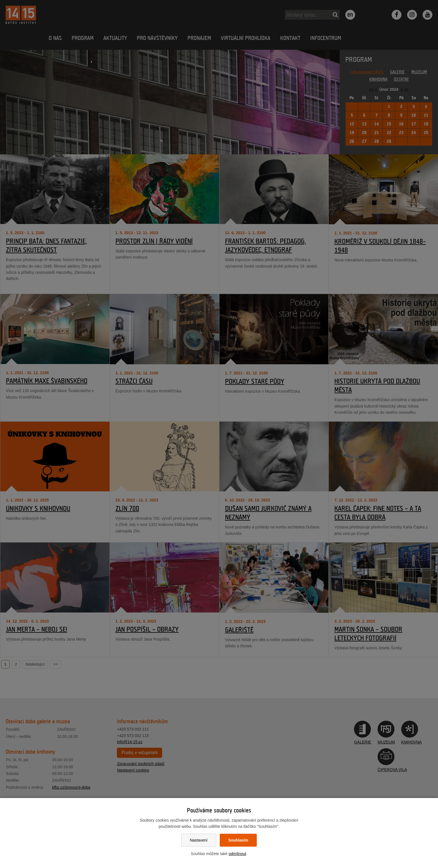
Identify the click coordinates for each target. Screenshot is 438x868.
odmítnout (237, 854)
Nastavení (199, 840)
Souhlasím (238, 840)
